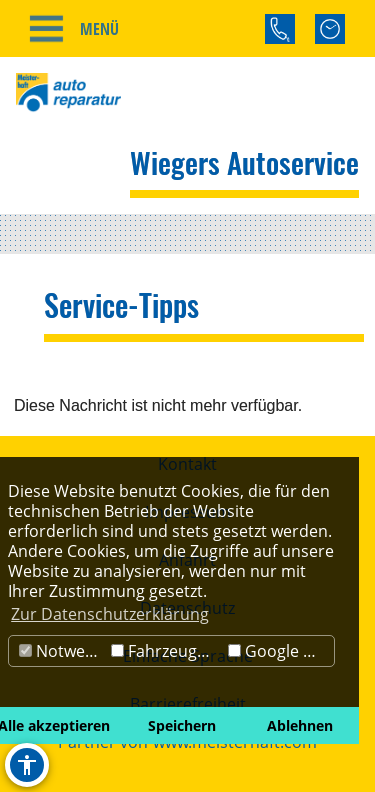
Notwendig (62, 651)
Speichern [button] (182, 725)
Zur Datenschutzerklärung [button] (110, 614)
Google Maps (281, 651)
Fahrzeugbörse (167, 651)
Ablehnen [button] (300, 725)
